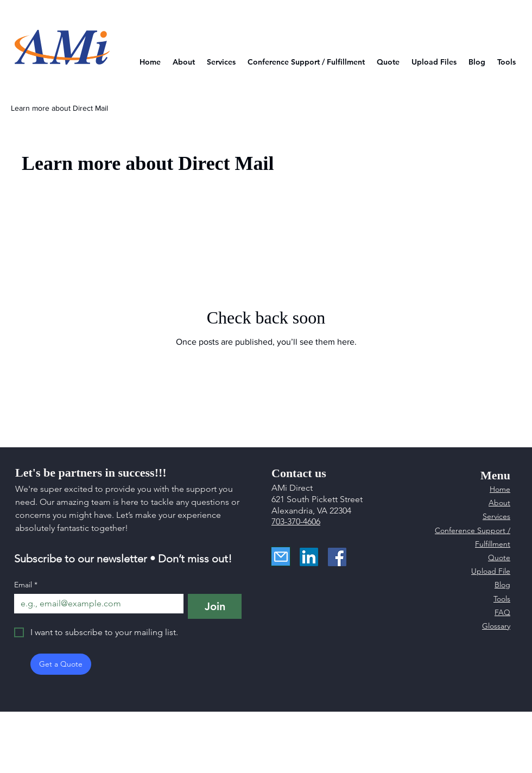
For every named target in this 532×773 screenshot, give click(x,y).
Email (26, 585)
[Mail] (281, 556)
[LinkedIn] (309, 557)
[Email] (96, 604)
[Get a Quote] (61, 664)
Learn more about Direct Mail (59, 108)
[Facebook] (337, 557)
